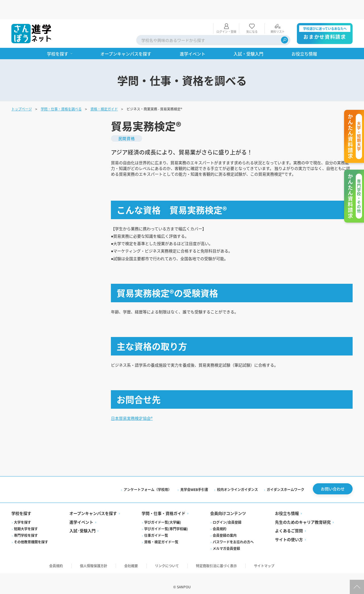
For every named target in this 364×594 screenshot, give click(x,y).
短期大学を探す (26, 521)
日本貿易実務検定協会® (135, 407)
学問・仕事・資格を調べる (61, 90)
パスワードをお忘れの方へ (233, 534)
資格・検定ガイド (104, 90)
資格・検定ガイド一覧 (161, 534)
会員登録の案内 (225, 527)
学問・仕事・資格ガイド (164, 505)
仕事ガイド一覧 (156, 527)
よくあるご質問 (289, 523)
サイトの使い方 (289, 531)
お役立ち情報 (287, 505)
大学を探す (22, 514)
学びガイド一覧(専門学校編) (166, 521)
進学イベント (81, 514)
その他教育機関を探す (31, 534)
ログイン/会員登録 (227, 514)
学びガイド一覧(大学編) (163, 514)
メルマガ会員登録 (226, 540)
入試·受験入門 (82, 523)
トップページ (22, 90)
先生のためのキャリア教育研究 (303, 514)
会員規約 (220, 521)
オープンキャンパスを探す (93, 505)
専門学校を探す (26, 527)
